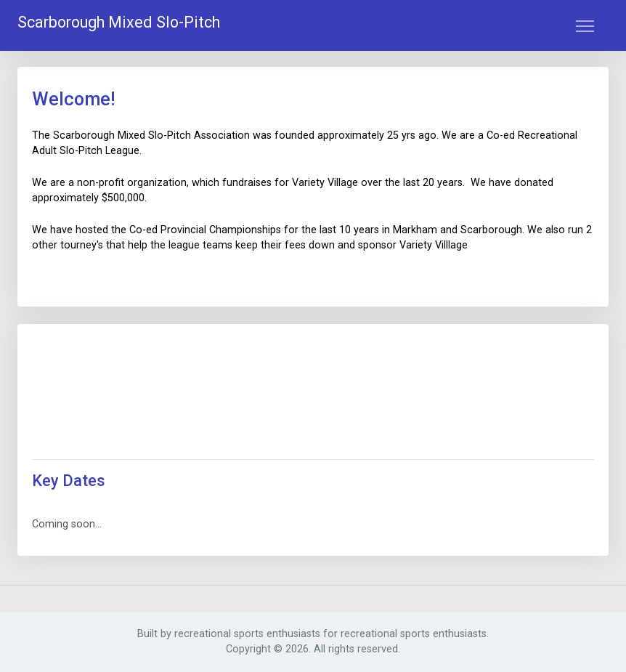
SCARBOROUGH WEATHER (313, 393)
